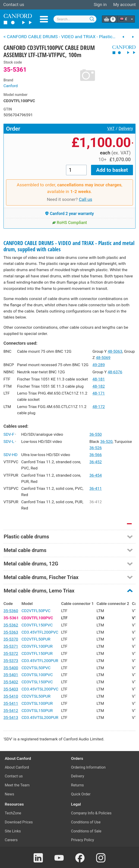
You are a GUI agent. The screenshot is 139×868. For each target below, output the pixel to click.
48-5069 (103, 358)
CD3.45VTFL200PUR (40, 661)
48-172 (99, 407)
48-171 (99, 393)
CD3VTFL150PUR (37, 653)
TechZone (13, 813)
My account (125, 5)
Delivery (126, 129)
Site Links (13, 831)
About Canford (17, 767)
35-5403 (11, 689)
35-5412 (11, 711)
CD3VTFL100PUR (37, 646)
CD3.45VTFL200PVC (40, 632)
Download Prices (19, 822)
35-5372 (11, 653)
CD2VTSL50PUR (36, 696)
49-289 (99, 365)
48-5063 (115, 351)
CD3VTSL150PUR (37, 711)
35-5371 (11, 646)
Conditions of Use (86, 822)
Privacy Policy (83, 840)
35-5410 (11, 696)
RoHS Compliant (70, 223)
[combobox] (75, 19)
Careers (11, 840)
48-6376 (115, 372)
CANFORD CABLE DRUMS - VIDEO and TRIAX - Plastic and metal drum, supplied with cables (69, 246)
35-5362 (11, 625)
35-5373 (11, 661)
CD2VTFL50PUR (36, 639)
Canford (11, 86)
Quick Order (81, 794)
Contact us (14, 5)
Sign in (100, 5)
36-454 (96, 475)
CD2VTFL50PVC (36, 611)
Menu (44, 19)
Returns (77, 785)
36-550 (96, 434)
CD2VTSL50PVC (36, 668)
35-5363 (11, 632)
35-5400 (11, 668)
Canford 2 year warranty (69, 214)
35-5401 (11, 675)
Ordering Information (88, 767)
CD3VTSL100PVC (37, 675)
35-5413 (11, 718)
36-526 (96, 448)
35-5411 (11, 703)
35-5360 (11, 611)
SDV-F (10, 434)
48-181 (99, 379)
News (10, 794)
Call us (85, 199)
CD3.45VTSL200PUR (40, 718)
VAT (111, 129)
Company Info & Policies (91, 813)
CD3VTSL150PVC (37, 682)
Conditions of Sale (86, 831)
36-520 (106, 442)
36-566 (96, 455)
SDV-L (10, 442)
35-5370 (11, 639)
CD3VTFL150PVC (37, 625)
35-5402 (11, 682)
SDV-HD (11, 455)
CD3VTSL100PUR (37, 703)
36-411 (96, 488)
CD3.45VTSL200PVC (40, 689)
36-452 (96, 462)
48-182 (99, 386)
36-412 (96, 502)
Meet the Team (17, 785)
